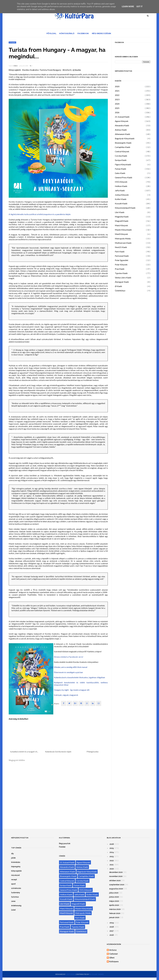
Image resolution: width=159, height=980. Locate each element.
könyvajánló (16, 871)
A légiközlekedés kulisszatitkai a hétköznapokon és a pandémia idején (40, 214)
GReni (16, 66)
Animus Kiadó (121, 130)
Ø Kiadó (118, 286)
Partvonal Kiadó (122, 256)
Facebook (83, 33)
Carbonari (114, 954)
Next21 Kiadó (121, 247)
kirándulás (16, 862)
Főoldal (52, 33)
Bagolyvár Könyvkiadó (125, 138)
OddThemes (71, 974)
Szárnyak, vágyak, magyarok (66, 695)
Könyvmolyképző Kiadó (125, 208)
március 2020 (115, 909)
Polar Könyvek (121, 265)
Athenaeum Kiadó (122, 134)
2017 (112, 931)
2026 (117, 112)
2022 (117, 95)
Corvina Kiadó (121, 156)
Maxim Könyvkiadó (123, 230)
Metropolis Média (123, 238)
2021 (117, 91)
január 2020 (114, 917)
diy (12, 854)
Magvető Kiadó (122, 221)
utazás (12, 42)
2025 (117, 108)
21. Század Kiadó (122, 117)
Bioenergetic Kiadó (123, 143)
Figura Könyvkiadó (123, 164)
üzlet (13, 910)
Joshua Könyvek (122, 195)
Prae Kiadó (120, 269)
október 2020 (115, 881)
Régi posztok (65, 844)
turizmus (15, 897)
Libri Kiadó (120, 212)
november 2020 (116, 876)
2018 (112, 927)
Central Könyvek (122, 151)
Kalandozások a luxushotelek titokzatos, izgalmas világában (79, 677)
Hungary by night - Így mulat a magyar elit (72, 690)
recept (14, 880)
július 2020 (114, 893)
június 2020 (114, 897)
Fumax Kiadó (120, 169)
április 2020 (114, 905)
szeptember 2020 (117, 885)
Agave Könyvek (122, 121)
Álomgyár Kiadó (122, 282)
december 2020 (116, 872)
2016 (112, 935)
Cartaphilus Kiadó (123, 147)
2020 (117, 86)
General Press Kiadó (124, 177)
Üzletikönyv (120, 291)
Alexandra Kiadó (122, 125)
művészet (15, 875)
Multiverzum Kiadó (123, 243)
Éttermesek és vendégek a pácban (68, 672)
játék (13, 858)
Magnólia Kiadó (122, 217)
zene (13, 901)
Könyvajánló (67, 33)
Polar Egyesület (122, 260)
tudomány (16, 893)
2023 (117, 99)
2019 (112, 923)
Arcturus (113, 950)
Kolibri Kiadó (121, 199)
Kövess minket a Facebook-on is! (69, 657)
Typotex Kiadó (121, 273)
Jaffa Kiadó (120, 190)
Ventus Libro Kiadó (123, 278)
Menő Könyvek (121, 234)
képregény (16, 867)
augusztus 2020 (116, 889)
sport (13, 884)
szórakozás (16, 888)
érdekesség (16, 906)
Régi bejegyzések (102, 33)
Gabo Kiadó (120, 173)
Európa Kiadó (121, 160)
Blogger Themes (97, 974)
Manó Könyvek (121, 225)
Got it (139, 7)
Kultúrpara (114, 962)
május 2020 (114, 901)
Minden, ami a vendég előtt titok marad (71, 667)
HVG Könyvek (121, 182)
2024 (117, 104)
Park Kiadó (120, 252)
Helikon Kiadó (121, 186)
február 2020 (115, 913)
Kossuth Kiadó (121, 203)
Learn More (128, 7)
